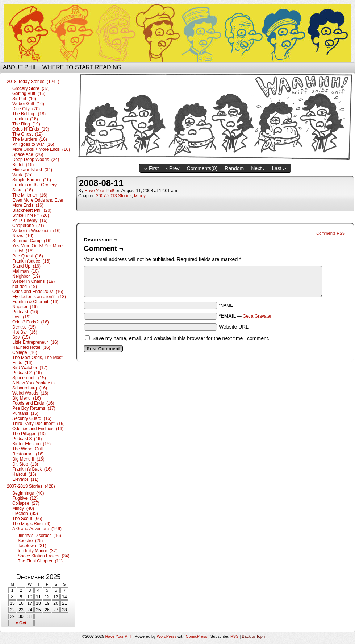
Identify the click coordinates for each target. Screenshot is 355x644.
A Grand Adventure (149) (37, 529)
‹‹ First (151, 168)
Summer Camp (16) (32, 241)
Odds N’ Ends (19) (31, 129)
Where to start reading (82, 67)
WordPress (167, 636)
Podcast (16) (25, 312)
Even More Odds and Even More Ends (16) (38, 203)
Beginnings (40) (28, 493)
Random (234, 168)
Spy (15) (21, 337)
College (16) (25, 352)
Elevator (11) (25, 479)
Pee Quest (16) (28, 256)
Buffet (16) (23, 165)
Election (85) (25, 513)
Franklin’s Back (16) (32, 469)
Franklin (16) (25, 119)
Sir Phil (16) (24, 99)
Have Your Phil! (99, 191)
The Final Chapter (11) (40, 561)
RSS (235, 636)
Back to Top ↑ (254, 636)
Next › (258, 168)
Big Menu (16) (27, 398)
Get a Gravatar (257, 316)
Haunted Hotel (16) (31, 347)
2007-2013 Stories (114, 196)
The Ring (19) (26, 124)
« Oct (21, 623)
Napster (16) (25, 307)
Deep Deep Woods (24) (36, 160)
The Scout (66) (27, 519)
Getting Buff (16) (29, 94)
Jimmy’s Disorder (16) (39, 536)
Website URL (234, 327)
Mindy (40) (23, 508)
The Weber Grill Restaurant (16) (28, 451)
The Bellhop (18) (29, 114)
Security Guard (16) (32, 418)
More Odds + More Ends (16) (41, 149)
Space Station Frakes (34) (44, 556)
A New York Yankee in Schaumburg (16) (34, 385)
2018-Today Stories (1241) (33, 82)
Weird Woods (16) (30, 393)
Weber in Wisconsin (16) (37, 231)
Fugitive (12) (25, 498)
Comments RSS (331, 233)
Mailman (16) (26, 271)
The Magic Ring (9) (31, 524)
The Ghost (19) (28, 134)
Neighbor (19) (26, 276)
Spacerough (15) (29, 378)
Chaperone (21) (28, 226)
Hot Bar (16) (25, 332)
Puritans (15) (25, 413)
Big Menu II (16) (28, 459)
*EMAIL (245, 316)
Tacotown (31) (32, 546)
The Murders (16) (30, 139)
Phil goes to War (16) (33, 144)
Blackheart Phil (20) (32, 210)
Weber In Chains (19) (34, 281)
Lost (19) (22, 317)
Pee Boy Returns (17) (34, 408)
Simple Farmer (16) (32, 180)
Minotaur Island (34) (32, 170)
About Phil (20, 67)
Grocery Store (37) (31, 88)
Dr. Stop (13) (25, 464)
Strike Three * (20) (31, 215)
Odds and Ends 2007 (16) (38, 292)
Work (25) (22, 175)
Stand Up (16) (26, 266)
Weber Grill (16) (28, 104)
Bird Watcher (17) (30, 368)
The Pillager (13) (29, 434)
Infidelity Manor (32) (37, 551)
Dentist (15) (24, 327)
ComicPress (197, 636)
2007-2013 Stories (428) (31, 486)
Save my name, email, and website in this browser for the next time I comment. (181, 338)
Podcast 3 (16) (27, 439)
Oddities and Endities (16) (38, 429)
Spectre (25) (30, 541)
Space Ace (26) (28, 154)
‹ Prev (173, 168)
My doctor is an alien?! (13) (39, 297)
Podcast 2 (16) (27, 373)
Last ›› (279, 168)
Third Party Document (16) (39, 424)
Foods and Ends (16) (33, 403)
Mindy (140, 196)
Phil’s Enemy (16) (30, 220)
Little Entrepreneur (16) (35, 342)
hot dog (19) (25, 286)
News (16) (23, 236)
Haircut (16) (24, 474)
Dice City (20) (26, 109)
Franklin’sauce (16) (31, 261)
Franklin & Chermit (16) (35, 302)
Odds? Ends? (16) (31, 322)
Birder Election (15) (32, 444)
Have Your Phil (177, 33)
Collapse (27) (26, 503)
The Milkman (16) (30, 195)
